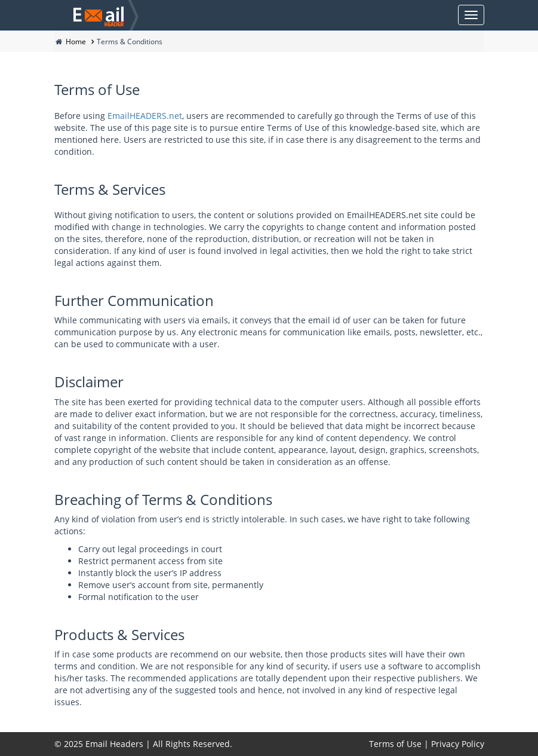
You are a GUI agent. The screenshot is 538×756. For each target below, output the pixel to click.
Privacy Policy (458, 744)
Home (76, 42)
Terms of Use (395, 744)
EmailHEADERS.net (145, 116)
